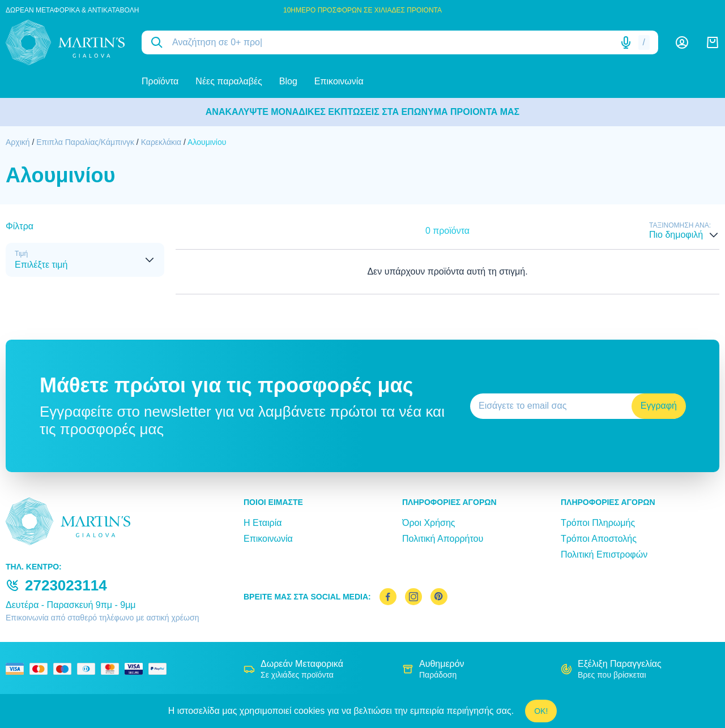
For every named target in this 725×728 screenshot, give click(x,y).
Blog (288, 81)
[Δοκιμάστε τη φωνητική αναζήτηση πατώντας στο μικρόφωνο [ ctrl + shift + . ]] (626, 42)
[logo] (65, 42)
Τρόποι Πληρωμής (598, 523)
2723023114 (66, 585)
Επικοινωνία (339, 81)
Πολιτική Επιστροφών (604, 554)
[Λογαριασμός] (682, 42)
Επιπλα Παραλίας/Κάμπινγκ (85, 142)
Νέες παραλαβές (229, 81)
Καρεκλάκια (161, 142)
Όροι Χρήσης (429, 523)
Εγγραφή (659, 406)
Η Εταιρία (263, 523)
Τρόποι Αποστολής (599, 539)
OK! (541, 711)
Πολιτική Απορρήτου (443, 539)
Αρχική (18, 142)
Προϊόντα (160, 81)
